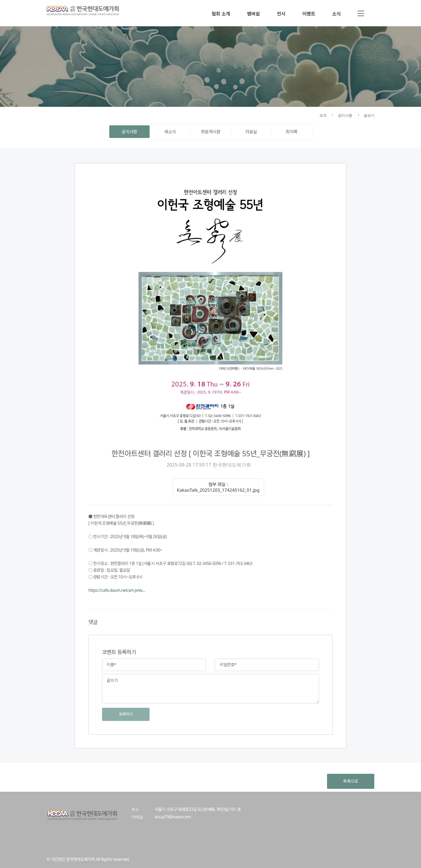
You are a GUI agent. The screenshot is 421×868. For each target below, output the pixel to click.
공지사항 (129, 132)
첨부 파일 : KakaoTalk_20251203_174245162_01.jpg (218, 487)
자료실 (251, 132)
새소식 (170, 132)
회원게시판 (210, 132)
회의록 (291, 132)
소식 (336, 14)
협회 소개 (221, 14)
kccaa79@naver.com (173, 817)
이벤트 (309, 14)
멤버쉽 (253, 14)
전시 (281, 14)
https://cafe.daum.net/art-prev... (117, 590)
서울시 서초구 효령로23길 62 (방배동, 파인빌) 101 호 (198, 809)
